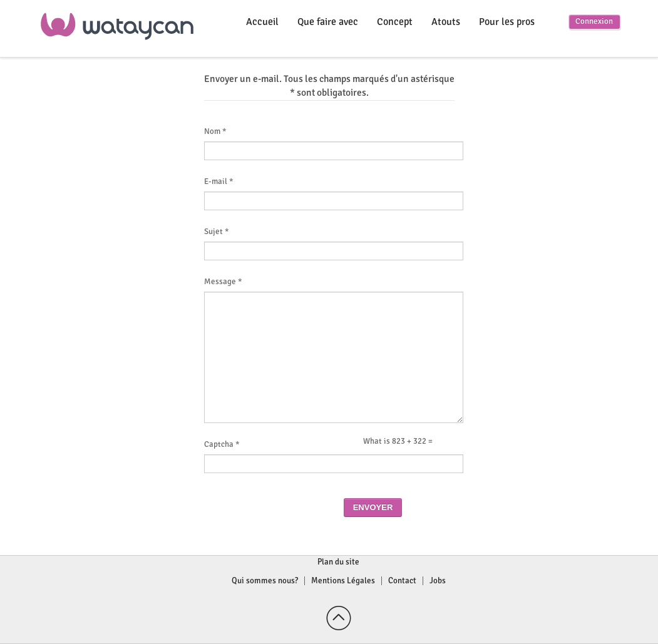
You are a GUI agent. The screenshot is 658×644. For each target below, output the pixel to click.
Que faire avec (328, 22)
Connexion (594, 22)
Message (223, 282)
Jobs (438, 581)
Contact (402, 581)
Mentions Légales (343, 581)
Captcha (222, 445)
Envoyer (373, 507)
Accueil (262, 22)
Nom (215, 132)
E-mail (219, 182)
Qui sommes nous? (265, 581)
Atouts (446, 22)
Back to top (339, 618)
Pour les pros (507, 22)
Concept (395, 22)
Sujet (217, 232)
